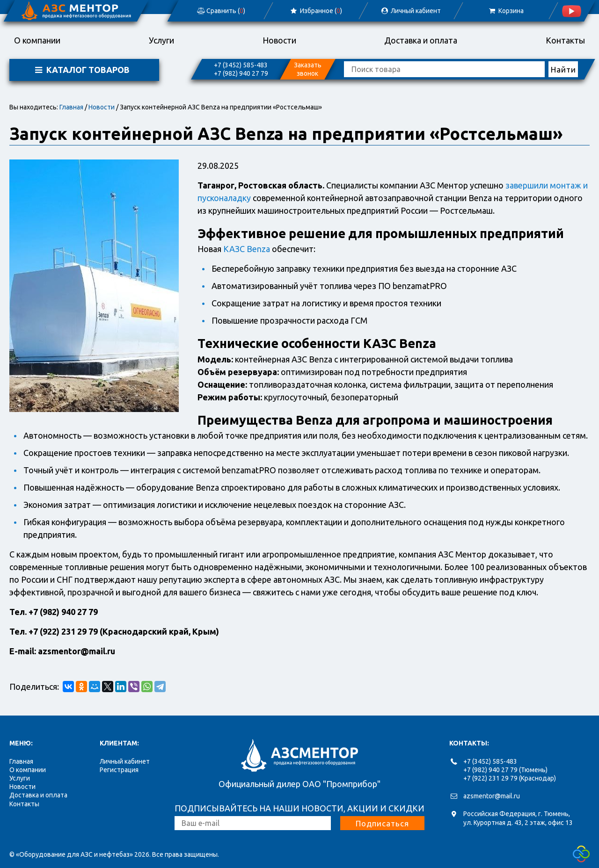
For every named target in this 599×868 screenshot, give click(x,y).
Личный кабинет (125, 761)
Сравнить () (221, 11)
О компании (37, 40)
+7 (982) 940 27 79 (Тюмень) (505, 770)
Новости (279, 40)
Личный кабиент (410, 11)
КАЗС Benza (247, 249)
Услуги (161, 40)
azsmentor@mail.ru (492, 796)
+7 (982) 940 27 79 (241, 73)
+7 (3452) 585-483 (241, 65)
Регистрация (119, 770)
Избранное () (316, 11)
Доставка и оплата (421, 40)
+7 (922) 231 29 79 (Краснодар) (510, 778)
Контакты (565, 40)
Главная (71, 107)
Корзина (506, 11)
